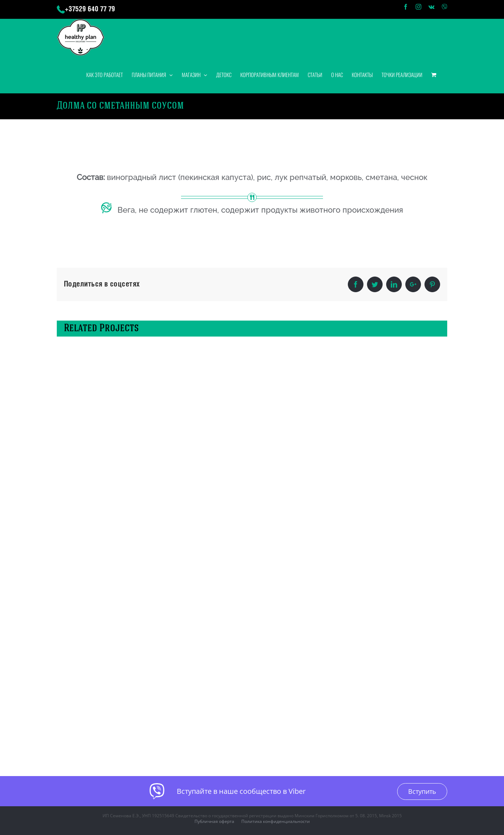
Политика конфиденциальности (276, 821)
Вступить (422, 791)
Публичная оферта (214, 821)
